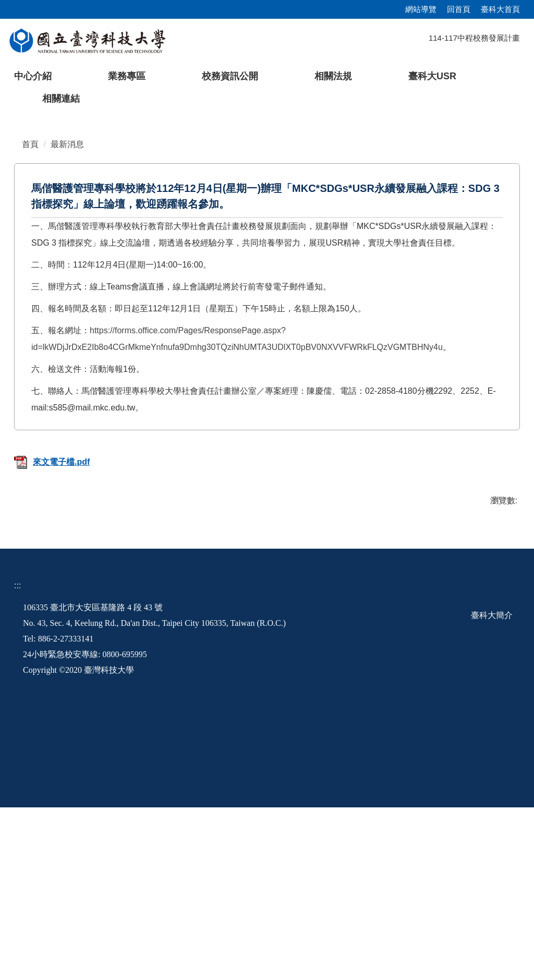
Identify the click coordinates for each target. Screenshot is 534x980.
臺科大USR (432, 76)
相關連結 (61, 99)
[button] (25, 196)
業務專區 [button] (127, 76)
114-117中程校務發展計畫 (474, 38)
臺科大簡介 (492, 788)
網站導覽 (421, 9)
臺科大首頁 (500, 9)
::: (17, 758)
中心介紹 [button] (33, 76)
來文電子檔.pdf (52, 634)
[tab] (413, 269)
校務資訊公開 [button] (230, 76)
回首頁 (459, 9)
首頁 (30, 317)
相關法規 (333, 76)
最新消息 (67, 317)
